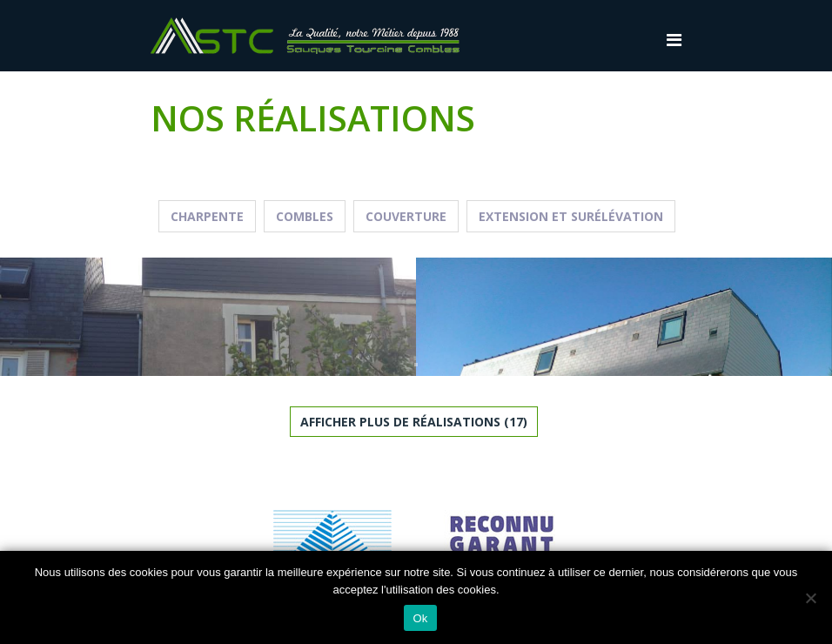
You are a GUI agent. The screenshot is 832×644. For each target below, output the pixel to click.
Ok (420, 618)
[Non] (810, 598)
